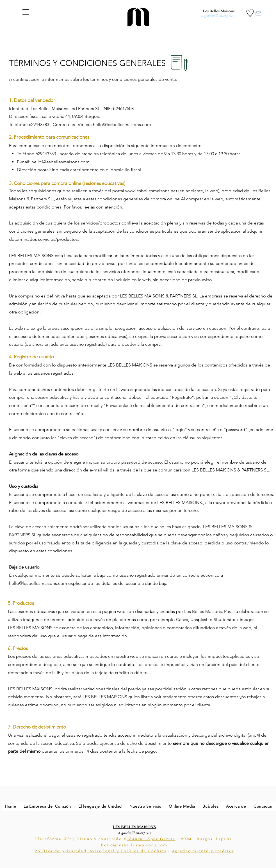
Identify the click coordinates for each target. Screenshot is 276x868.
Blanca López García (151, 839)
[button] (26, 12)
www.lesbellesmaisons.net (151, 191)
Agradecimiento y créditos (203, 851)
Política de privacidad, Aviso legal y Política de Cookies (100, 851)
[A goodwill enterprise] (218, 16)
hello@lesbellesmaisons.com (61, 162)
